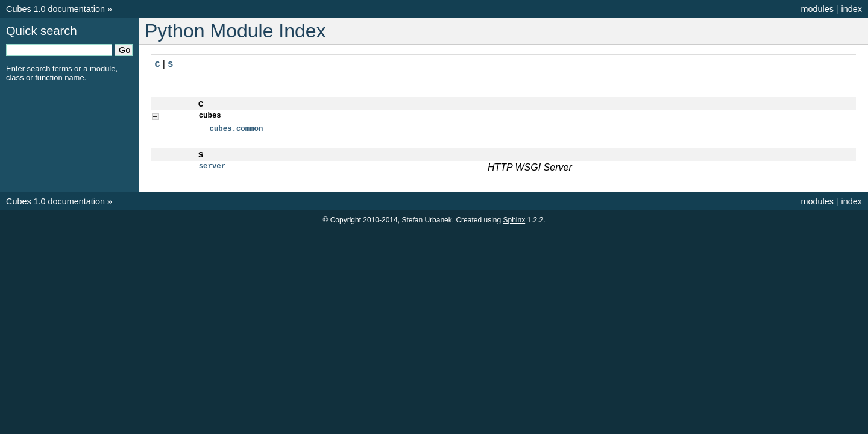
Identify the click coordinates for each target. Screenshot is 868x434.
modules (817, 9)
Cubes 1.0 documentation (55, 9)
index (852, 9)
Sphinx (514, 222)
